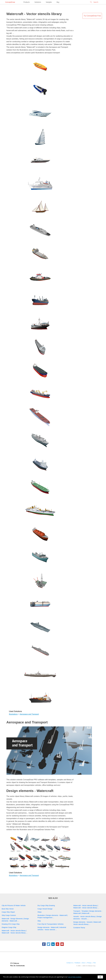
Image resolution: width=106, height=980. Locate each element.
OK (100, 977)
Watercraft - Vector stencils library (34, 14)
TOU (94, 963)
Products (26, 2)
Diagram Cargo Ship (9, 927)
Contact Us (70, 963)
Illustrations (13, 714)
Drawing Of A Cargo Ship (11, 924)
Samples (49, 2)
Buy (58, 2)
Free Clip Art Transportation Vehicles (50, 924)
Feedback (77, 963)
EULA (84, 963)
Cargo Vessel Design (45, 909)
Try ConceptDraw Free (92, 16)
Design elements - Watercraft (30, 791)
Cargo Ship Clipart (8, 912)
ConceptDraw (10, 2)
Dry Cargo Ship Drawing (46, 905)
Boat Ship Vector (8, 909)
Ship (39, 921)
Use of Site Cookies (75, 977)
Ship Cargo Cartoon (9, 915)
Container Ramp (79, 928)
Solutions (38, 2)
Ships (40, 912)
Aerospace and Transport (29, 714)
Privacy (89, 963)
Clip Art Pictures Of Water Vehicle (14, 905)
